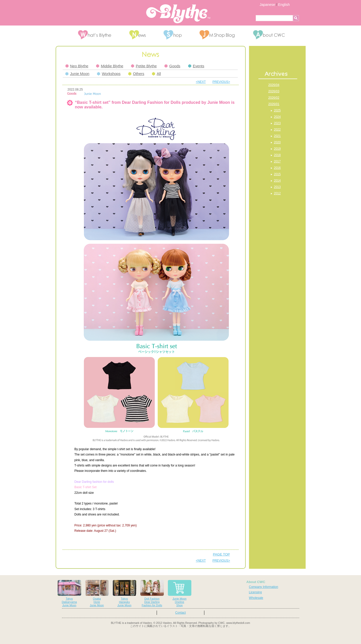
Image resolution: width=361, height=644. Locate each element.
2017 (277, 161)
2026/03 (274, 91)
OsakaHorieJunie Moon (97, 593)
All (156, 74)
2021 (277, 136)
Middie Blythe (110, 66)
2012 (277, 193)
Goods (172, 66)
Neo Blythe (77, 66)
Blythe (178, 14)
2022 (277, 130)
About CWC (256, 582)
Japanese (267, 5)
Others (136, 74)
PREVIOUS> (221, 82)
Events (196, 66)
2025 (277, 110)
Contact (180, 613)
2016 (277, 168)
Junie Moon (77, 74)
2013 (277, 187)
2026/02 (274, 98)
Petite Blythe (144, 66)
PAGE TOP (222, 554)
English (284, 5)
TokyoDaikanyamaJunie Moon (69, 593)
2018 (277, 155)
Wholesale (256, 598)
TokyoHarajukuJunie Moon (125, 593)
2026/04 (274, 85)
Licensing (256, 592)
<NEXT (201, 82)
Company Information (264, 587)
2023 (277, 123)
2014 (277, 181)
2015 (277, 174)
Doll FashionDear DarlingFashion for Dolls (152, 593)
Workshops (109, 74)
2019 (277, 149)
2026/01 (274, 104)
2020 (277, 142)
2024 (277, 117)
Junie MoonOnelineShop (180, 593)
